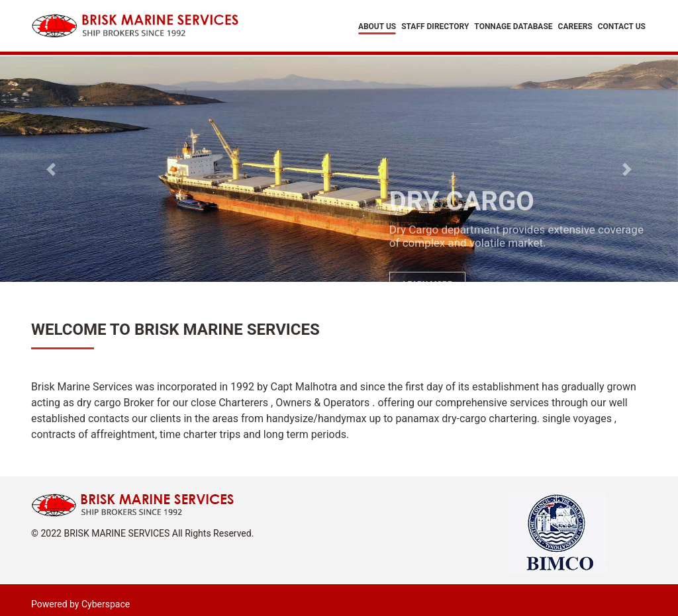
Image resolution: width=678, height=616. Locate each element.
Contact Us (622, 27)
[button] (51, 169)
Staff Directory (435, 27)
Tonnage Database (513, 27)
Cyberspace (106, 604)
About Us (377, 27)
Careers (575, 27)
